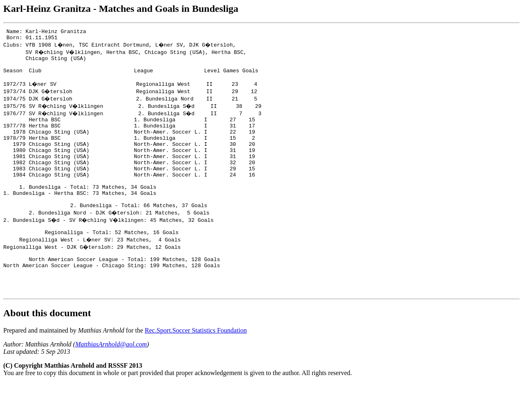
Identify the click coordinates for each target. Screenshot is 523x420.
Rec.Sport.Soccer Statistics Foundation (196, 367)
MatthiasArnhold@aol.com (111, 381)
